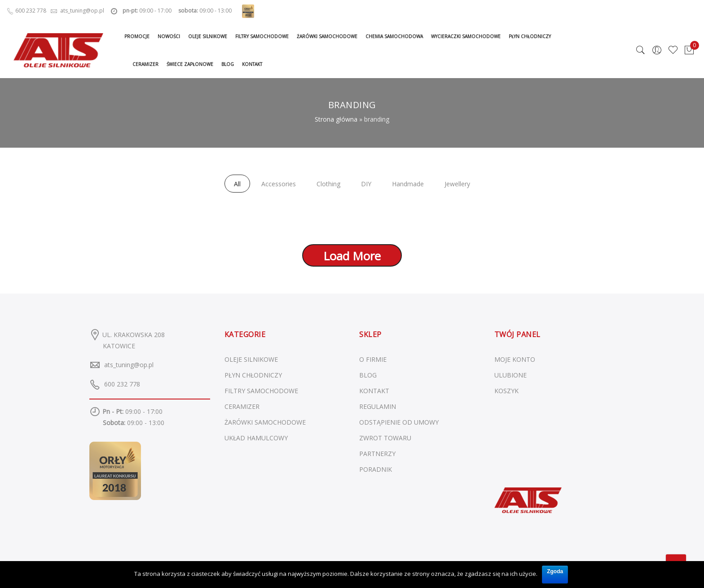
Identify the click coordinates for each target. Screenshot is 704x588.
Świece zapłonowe (190, 64)
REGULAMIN (378, 406)
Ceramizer (145, 64)
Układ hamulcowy (256, 438)
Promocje (137, 36)
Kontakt (252, 64)
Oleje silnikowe (208, 36)
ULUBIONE (510, 375)
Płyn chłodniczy (530, 36)
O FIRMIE (373, 359)
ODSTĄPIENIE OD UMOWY (399, 422)
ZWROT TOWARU (385, 438)
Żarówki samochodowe (327, 36)
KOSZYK (506, 391)
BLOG (368, 375)
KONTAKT (374, 391)
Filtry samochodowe (262, 36)
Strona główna (336, 119)
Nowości (169, 36)
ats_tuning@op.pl (129, 365)
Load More (352, 256)
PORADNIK (376, 469)
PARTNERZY (377, 454)
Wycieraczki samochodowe (466, 36)
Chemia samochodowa (394, 36)
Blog (228, 64)
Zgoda (555, 571)
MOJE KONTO (515, 359)
